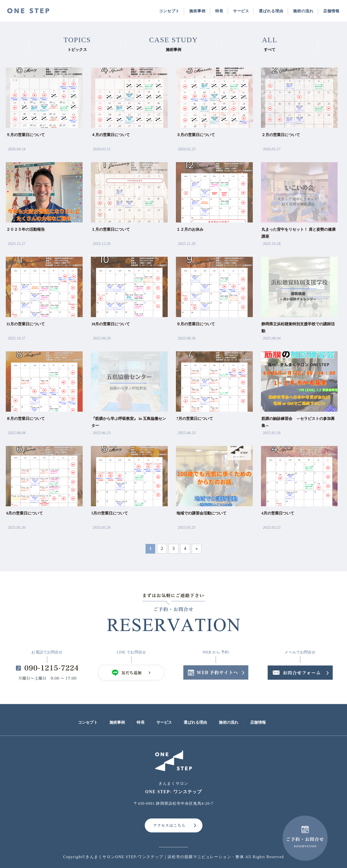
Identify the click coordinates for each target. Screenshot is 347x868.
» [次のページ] (197, 549)
